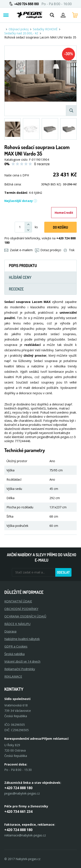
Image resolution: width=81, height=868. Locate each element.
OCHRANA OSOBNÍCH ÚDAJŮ (25, 616)
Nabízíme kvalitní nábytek (22, 639)
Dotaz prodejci (48, 250)
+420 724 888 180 (26, 4)
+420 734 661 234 (18, 811)
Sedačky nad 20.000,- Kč (21, 33)
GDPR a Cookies (16, 646)
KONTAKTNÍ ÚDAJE (18, 601)
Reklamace (13, 676)
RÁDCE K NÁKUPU (17, 624)
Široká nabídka (14, 654)
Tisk (69, 250)
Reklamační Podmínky (20, 669)
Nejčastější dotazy (21, 201)
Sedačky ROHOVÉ (45, 29)
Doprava (10, 631)
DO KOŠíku (60, 227)
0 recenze (42, 164)
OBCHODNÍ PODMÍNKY (21, 609)
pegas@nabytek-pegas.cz (22, 793)
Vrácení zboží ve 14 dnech (22, 661)
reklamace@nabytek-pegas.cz (25, 835)
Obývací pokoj (19, 29)
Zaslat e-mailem (18, 250)
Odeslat (63, 572)
